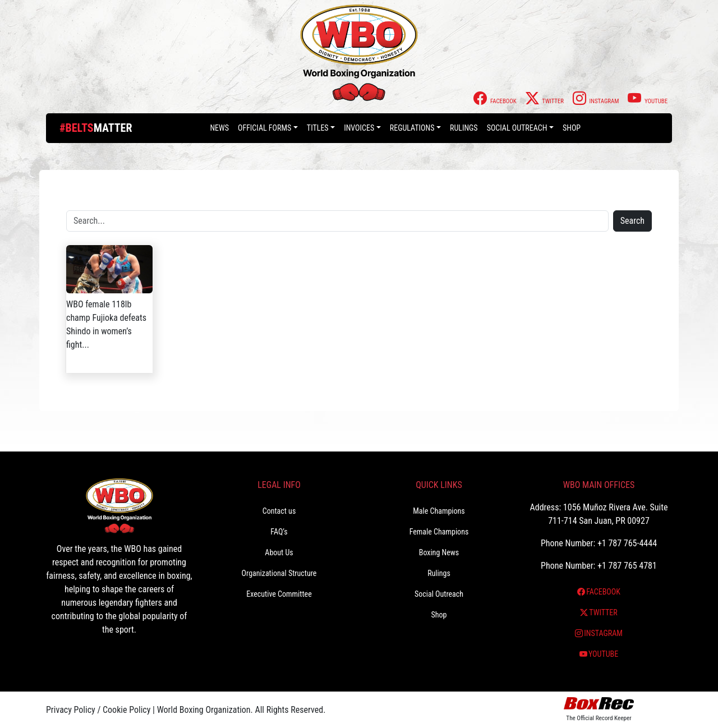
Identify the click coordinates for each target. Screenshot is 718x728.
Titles (318, 128)
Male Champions (439, 511)
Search (632, 221)
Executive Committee (279, 594)
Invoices (359, 128)
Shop (572, 128)
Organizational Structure (279, 573)
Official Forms (264, 128)
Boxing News (439, 552)
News (219, 128)
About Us (279, 552)
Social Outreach (517, 128)
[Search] (337, 221)
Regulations (412, 128)
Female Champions (439, 532)
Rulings (464, 128)
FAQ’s (279, 532)
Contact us (279, 511)
